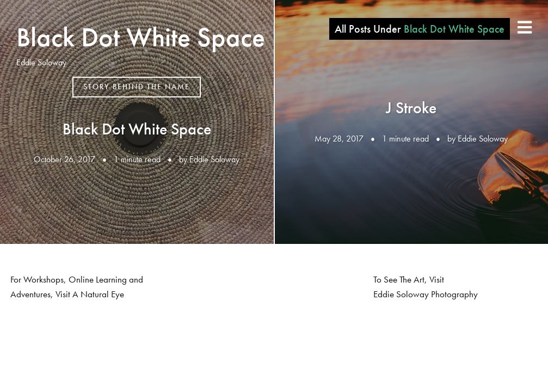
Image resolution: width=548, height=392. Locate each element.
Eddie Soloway (214, 159)
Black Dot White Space (141, 37)
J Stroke (411, 108)
